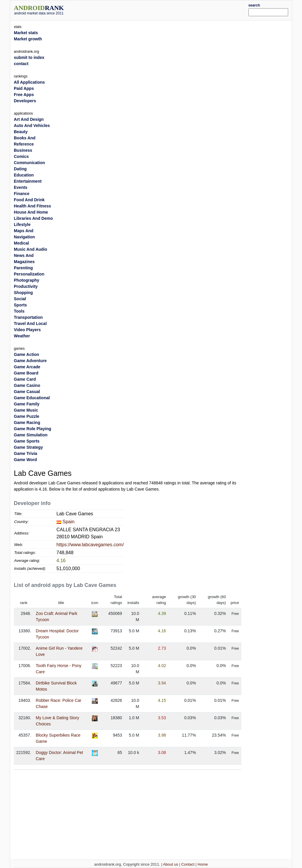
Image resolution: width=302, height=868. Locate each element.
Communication (29, 163)
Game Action (26, 354)
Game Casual (27, 392)
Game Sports (27, 441)
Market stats (26, 33)
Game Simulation (31, 435)
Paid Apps (24, 88)
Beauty (21, 132)
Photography (26, 280)
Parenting (23, 268)
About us (171, 864)
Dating (20, 169)
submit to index (29, 57)
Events (21, 187)
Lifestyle (22, 225)
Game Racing (27, 423)
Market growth (28, 39)
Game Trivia (25, 453)
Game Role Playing (33, 429)
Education (24, 175)
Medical (21, 243)
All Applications (29, 82)
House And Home (31, 212)
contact (21, 64)
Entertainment (28, 181)
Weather (22, 336)
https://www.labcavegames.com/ (90, 545)
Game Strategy (28, 447)
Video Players (27, 330)
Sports (20, 305)
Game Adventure (30, 361)
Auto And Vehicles (32, 126)
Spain (68, 522)
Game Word (25, 460)
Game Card (25, 379)
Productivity (26, 286)
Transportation (28, 317)
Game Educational (32, 398)
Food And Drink (29, 200)
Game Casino (27, 385)
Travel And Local (30, 324)
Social (20, 299)
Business (23, 150)
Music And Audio (30, 249)
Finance (22, 194)
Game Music (26, 410)
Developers (25, 101)
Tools (19, 311)
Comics (21, 156)
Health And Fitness (32, 206)
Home (203, 864)
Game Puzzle (26, 416)
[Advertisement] (163, 9)
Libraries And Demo (33, 218)
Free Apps (24, 95)
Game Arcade (27, 367)
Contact (188, 864)
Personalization (29, 274)
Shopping (23, 293)
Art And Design (29, 119)
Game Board (26, 373)
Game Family (27, 404)
